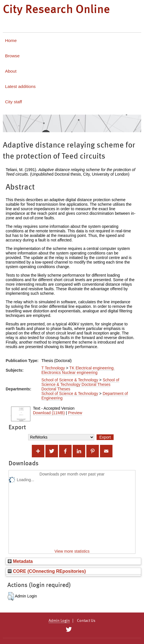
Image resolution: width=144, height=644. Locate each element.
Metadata (20, 561)
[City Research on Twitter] (69, 630)
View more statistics (72, 551)
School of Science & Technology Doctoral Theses (80, 382)
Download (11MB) (49, 413)
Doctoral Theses (56, 389)
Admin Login (59, 621)
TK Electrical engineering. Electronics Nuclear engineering (78, 370)
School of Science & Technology (70, 380)
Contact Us (86, 621)
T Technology (53, 368)
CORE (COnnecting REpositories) (47, 571)
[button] (11, 596)
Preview (75, 413)
